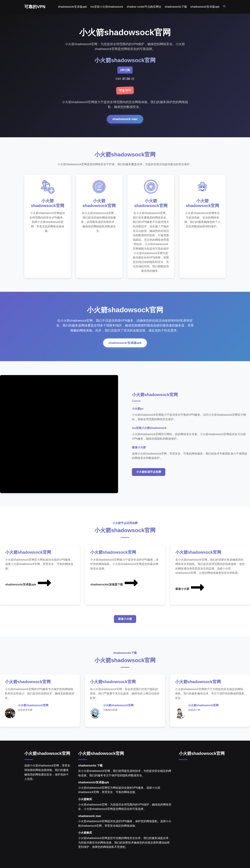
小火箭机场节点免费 (149, 477)
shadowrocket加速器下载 (114, 588)
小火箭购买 (85, 805)
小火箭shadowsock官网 (47, 759)
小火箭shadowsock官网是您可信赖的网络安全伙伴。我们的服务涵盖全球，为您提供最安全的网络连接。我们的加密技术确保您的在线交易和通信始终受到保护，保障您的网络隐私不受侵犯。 (125, 848)
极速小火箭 (190, 593)
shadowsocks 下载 (90, 771)
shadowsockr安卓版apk (125, 348)
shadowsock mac (125, 119)
